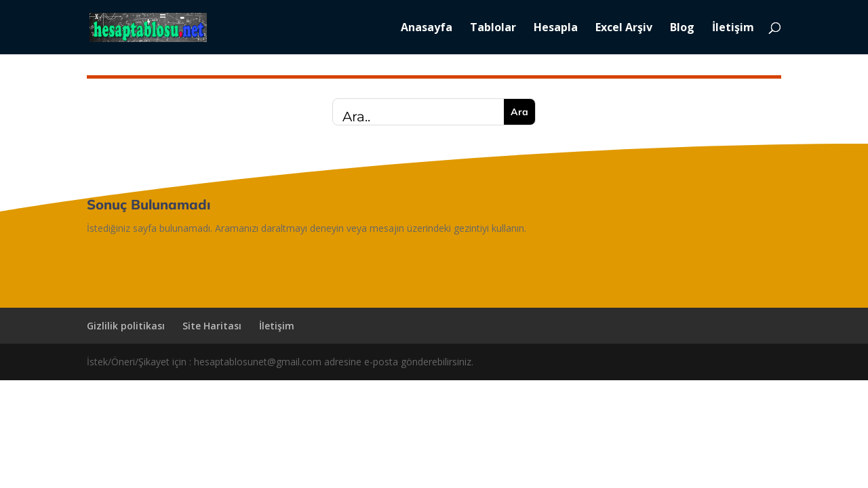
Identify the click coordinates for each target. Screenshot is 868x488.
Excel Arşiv (624, 28)
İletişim (733, 28)
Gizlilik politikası (126, 326)
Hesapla (556, 28)
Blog (682, 28)
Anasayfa (427, 28)
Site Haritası (212, 326)
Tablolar (493, 28)
